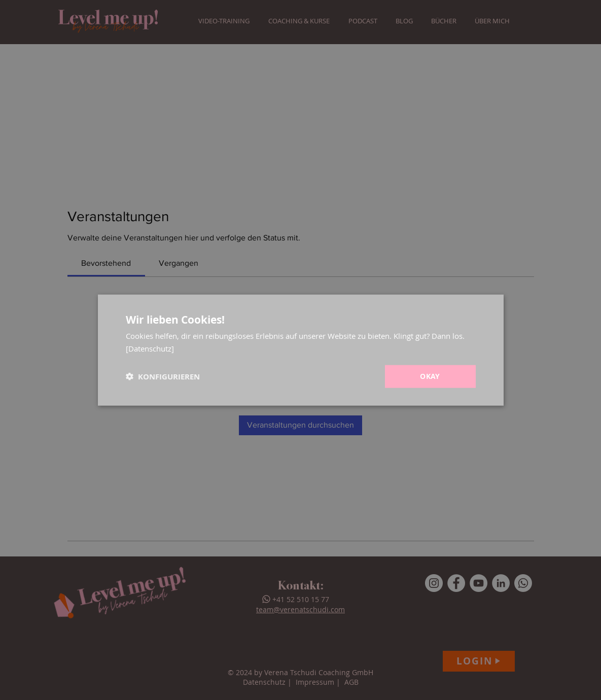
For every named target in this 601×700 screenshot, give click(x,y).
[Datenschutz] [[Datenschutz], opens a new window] (150, 348)
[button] (163, 376)
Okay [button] (430, 376)
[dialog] (300, 350)
